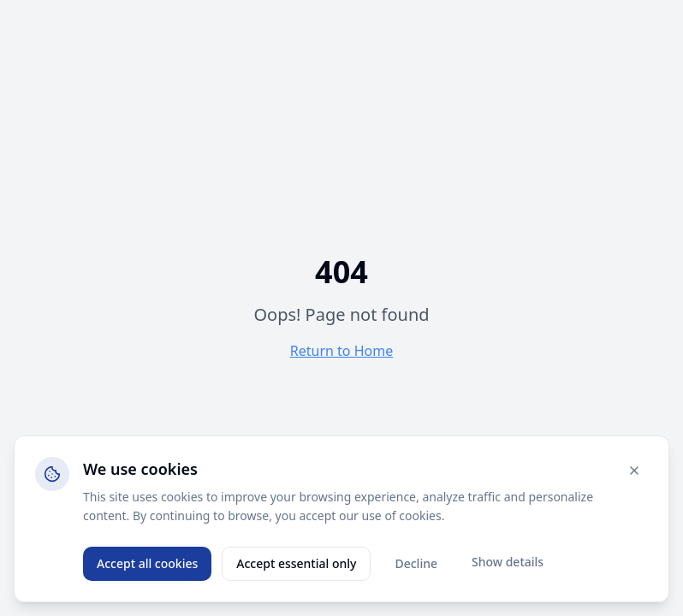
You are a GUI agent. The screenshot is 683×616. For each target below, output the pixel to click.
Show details (508, 562)
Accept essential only (296, 563)
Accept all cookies (147, 563)
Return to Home (341, 351)
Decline (416, 563)
